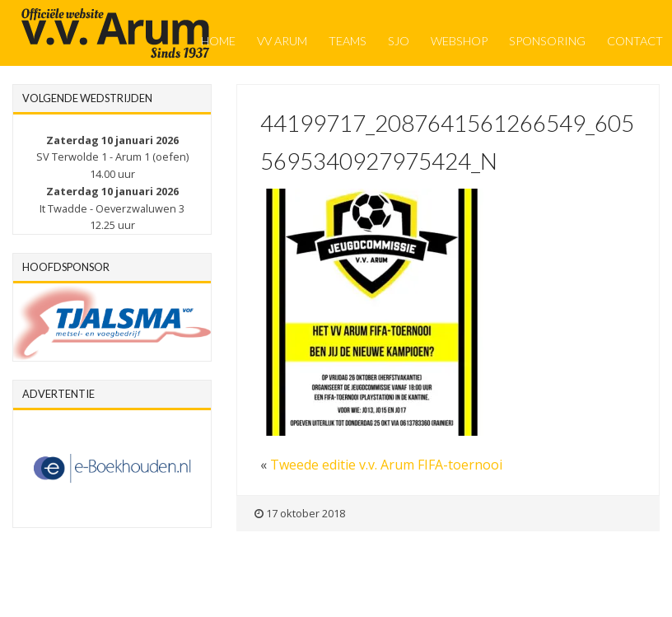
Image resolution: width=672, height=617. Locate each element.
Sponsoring (547, 41)
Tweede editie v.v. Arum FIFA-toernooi (386, 465)
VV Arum (282, 41)
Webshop (459, 41)
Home (218, 41)
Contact (635, 41)
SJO (399, 41)
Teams (348, 41)
